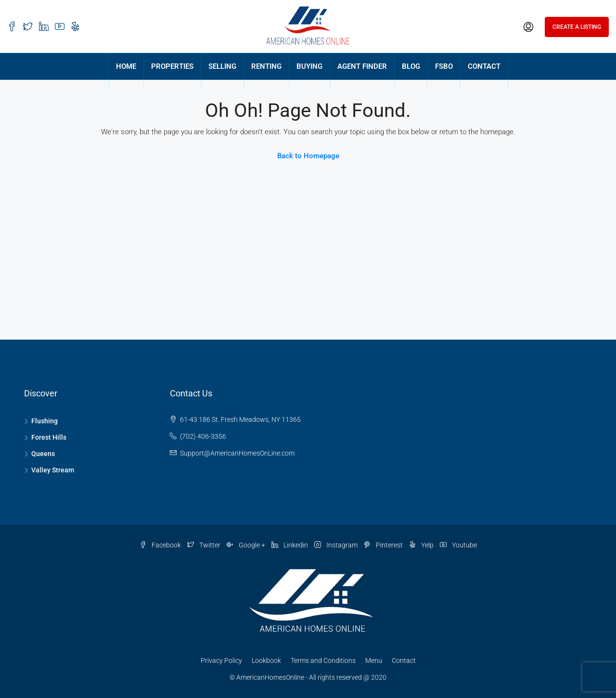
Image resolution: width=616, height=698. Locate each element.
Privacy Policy (221, 660)
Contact (404, 660)
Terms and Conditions (323, 660)
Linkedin (290, 545)
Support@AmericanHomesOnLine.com (237, 453)
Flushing (45, 421)
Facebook (161, 545)
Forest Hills (49, 437)
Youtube (458, 545)
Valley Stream (53, 470)
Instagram (337, 545)
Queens (43, 454)
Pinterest (384, 545)
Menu (374, 660)
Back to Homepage (308, 156)
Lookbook (266, 660)
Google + (247, 545)
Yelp (422, 545)
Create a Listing (577, 27)
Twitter (205, 545)
